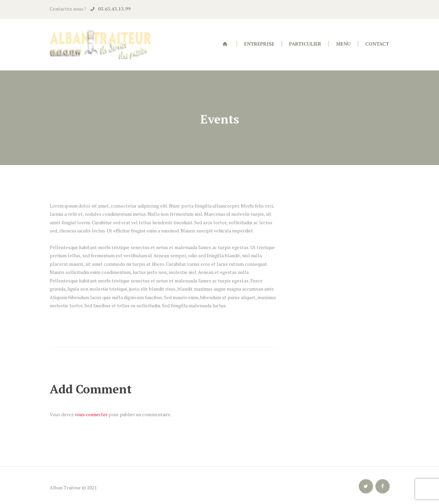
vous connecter (91, 414)
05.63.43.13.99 (114, 9)
